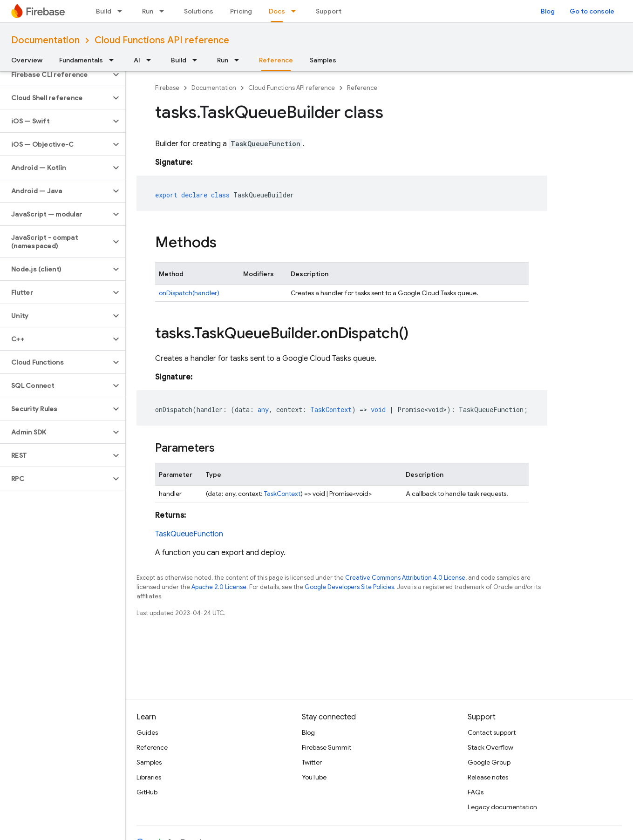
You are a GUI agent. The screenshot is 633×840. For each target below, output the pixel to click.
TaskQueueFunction (189, 534)
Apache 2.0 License (219, 587)
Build (104, 11)
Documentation (45, 40)
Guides (147, 732)
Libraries (149, 777)
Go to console (592, 11)
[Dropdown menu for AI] (151, 60)
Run (148, 11)
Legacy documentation (502, 807)
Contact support (492, 732)
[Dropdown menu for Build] (123, 11)
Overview (27, 60)
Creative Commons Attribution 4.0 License (405, 578)
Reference (362, 88)
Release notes (488, 777)
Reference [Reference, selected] (276, 60)
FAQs (476, 792)
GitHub (147, 792)
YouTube (314, 777)
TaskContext (282, 494)
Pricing (241, 11)
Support (329, 11)
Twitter (312, 762)
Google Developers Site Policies (349, 587)
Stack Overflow (490, 747)
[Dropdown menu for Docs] (296, 11)
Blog (548, 11)
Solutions (199, 11)
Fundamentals (81, 60)
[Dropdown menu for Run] (164, 11)
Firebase (167, 88)
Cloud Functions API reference (162, 40)
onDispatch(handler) (189, 293)
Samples (323, 60)
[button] (55, 75)
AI (137, 60)
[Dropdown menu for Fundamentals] (114, 60)
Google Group (489, 762)
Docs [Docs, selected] (277, 11)
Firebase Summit (327, 747)
